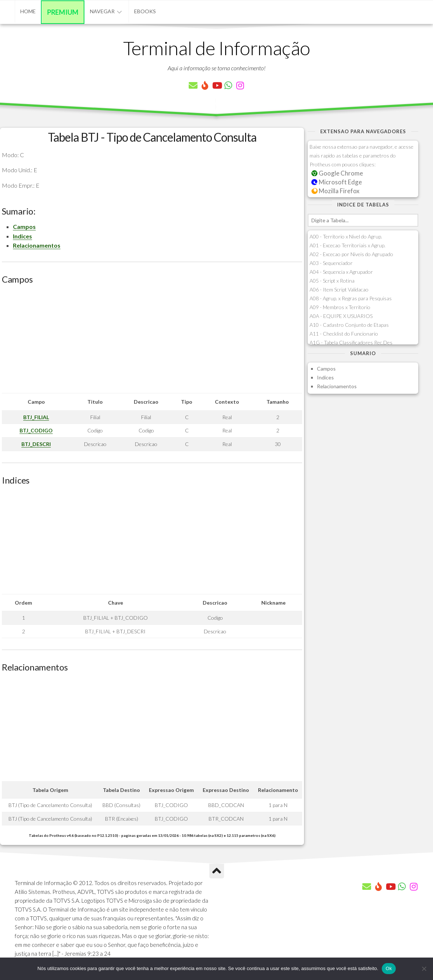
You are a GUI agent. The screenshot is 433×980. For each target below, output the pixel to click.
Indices (22, 236)
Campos (24, 227)
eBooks (145, 11)
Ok (389, 968)
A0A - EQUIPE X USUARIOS (341, 316)
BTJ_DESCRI (36, 444)
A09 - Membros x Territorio (340, 307)
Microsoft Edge (337, 182)
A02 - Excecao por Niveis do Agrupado (351, 254)
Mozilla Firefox (335, 191)
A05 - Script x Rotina (332, 281)
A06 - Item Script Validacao (339, 289)
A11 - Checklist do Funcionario (344, 334)
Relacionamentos (37, 245)
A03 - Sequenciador (331, 263)
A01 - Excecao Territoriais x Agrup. (348, 245)
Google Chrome (337, 173)
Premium (63, 12)
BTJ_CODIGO (36, 430)
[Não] (424, 969)
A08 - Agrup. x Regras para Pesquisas (351, 298)
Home (28, 11)
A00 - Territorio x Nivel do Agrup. (346, 236)
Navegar (102, 11)
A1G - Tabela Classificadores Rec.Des (351, 342)
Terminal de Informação (217, 48)
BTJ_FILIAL (36, 417)
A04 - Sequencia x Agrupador (341, 272)
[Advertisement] (152, 342)
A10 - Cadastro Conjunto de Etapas (349, 325)
